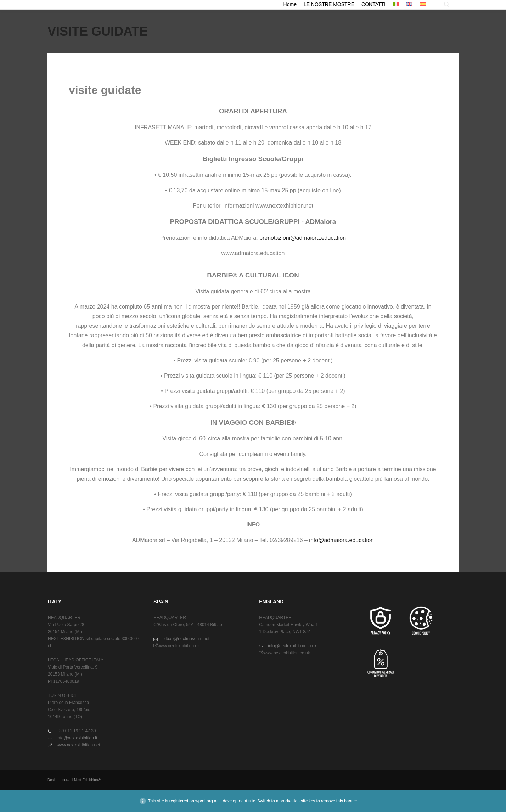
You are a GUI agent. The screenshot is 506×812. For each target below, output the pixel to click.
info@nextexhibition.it (72, 738)
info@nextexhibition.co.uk (288, 646)
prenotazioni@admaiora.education (303, 238)
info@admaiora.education (341, 540)
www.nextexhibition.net (74, 745)
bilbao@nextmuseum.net (181, 639)
